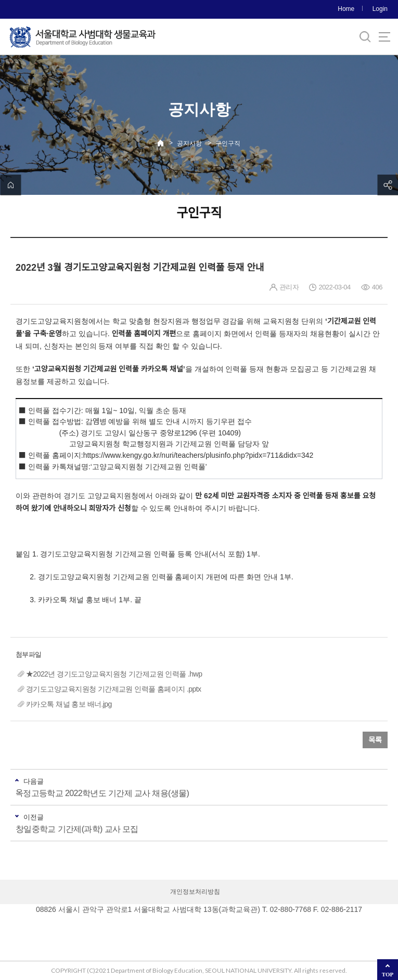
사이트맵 (384, 37)
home (10, 185)
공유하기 (388, 185)
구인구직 (228, 143)
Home (346, 9)
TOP (388, 974)
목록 (375, 740)
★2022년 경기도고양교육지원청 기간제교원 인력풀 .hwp (114, 674)
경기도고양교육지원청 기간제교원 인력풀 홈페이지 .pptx (114, 689)
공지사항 (189, 143)
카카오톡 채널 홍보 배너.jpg (69, 704)
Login (380, 9)
